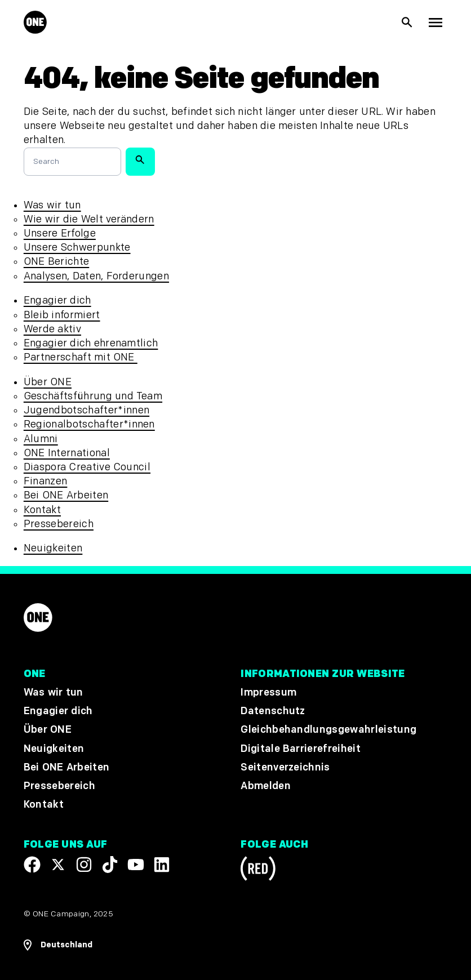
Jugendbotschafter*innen (86, 410)
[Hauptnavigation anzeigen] (436, 23)
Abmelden (266, 786)
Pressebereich (59, 524)
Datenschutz (273, 711)
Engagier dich (57, 300)
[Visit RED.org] (258, 870)
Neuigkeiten (53, 548)
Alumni (41, 439)
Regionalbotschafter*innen (89, 424)
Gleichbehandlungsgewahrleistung (328, 730)
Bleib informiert (62, 315)
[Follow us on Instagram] (84, 865)
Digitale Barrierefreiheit (301, 749)
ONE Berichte (56, 262)
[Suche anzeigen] (407, 23)
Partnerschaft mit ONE (81, 357)
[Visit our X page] (58, 865)
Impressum (268, 692)
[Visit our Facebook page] (32, 865)
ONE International (67, 453)
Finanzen (46, 481)
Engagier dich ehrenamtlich (91, 343)
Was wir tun (52, 205)
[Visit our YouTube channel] (136, 865)
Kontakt (42, 510)
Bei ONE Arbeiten (66, 495)
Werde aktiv (52, 329)
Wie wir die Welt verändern (89, 219)
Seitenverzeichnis (285, 767)
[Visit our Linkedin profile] (162, 865)
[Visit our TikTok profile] (110, 865)
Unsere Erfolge (60, 233)
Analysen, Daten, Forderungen (96, 276)
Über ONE (48, 382)
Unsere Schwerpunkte (77, 248)
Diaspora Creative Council (87, 467)
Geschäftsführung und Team (93, 396)
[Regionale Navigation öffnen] (58, 945)
